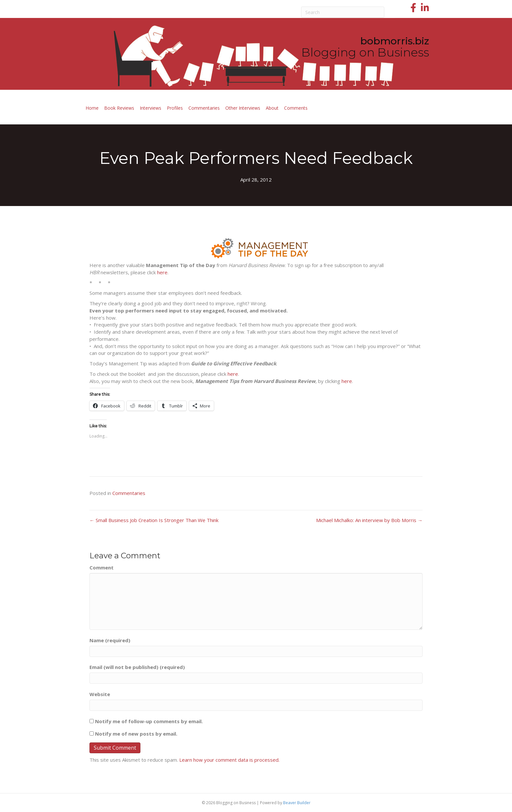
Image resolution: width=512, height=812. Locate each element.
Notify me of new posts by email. (136, 734)
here (162, 272)
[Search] (343, 12)
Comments (296, 108)
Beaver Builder (297, 803)
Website (100, 694)
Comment (102, 567)
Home (92, 108)
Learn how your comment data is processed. (229, 760)
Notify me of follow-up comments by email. (149, 721)
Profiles (175, 108)
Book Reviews (119, 108)
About (272, 108)
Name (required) (110, 640)
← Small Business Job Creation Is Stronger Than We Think (154, 520)
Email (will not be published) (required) (137, 667)
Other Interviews (243, 108)
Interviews (151, 108)
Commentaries (204, 108)
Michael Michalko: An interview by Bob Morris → (369, 520)
